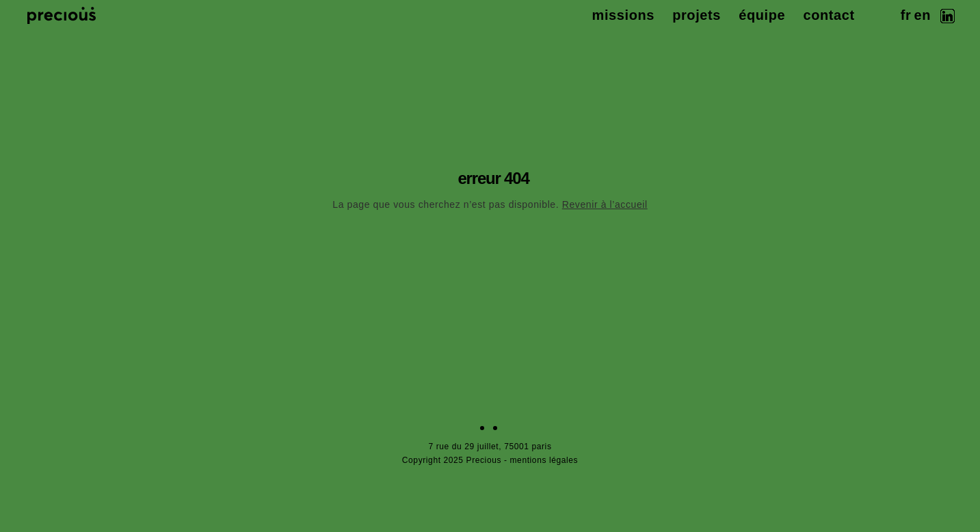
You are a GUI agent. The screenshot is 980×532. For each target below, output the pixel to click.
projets (697, 15)
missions (624, 15)
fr (906, 15)
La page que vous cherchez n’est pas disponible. (490, 204)
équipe (762, 15)
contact (829, 15)
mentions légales (544, 460)
